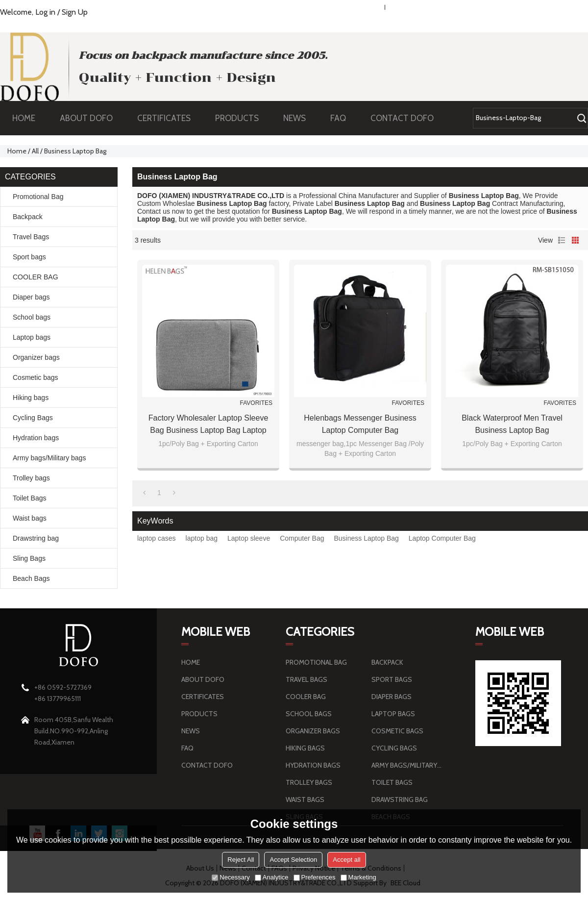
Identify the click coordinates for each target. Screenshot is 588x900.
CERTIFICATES (164, 118)
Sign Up (75, 12)
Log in (45, 12)
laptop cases (157, 538)
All (35, 151)
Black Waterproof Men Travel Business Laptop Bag (512, 424)
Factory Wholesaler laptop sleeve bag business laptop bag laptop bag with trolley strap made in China (208, 425)
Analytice (272, 877)
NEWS (299, 118)
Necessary (231, 877)
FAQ (343, 118)
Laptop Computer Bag (442, 538)
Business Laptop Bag (366, 538)
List (562, 240)
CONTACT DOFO (402, 118)
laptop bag (202, 538)
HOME (24, 118)
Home (17, 151)
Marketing (358, 877)
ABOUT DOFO (91, 118)
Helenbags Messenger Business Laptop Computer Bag (360, 424)
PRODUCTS (242, 118)
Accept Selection (293, 860)
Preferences (315, 877)
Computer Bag (302, 538)
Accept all (346, 860)
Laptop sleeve (249, 538)
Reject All (241, 860)
